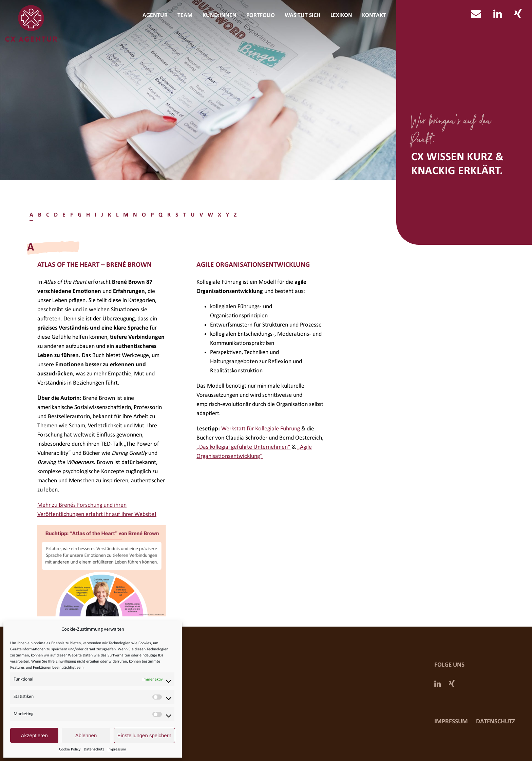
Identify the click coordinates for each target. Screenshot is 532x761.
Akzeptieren (34, 735)
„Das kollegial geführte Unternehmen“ (243, 447)
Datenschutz (94, 749)
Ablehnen (86, 735)
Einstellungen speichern (144, 735)
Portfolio (261, 15)
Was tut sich (302, 15)
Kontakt (374, 15)
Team (185, 15)
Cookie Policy (70, 749)
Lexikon (341, 15)
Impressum (117, 749)
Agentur (155, 15)
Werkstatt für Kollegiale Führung (261, 429)
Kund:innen (220, 15)
